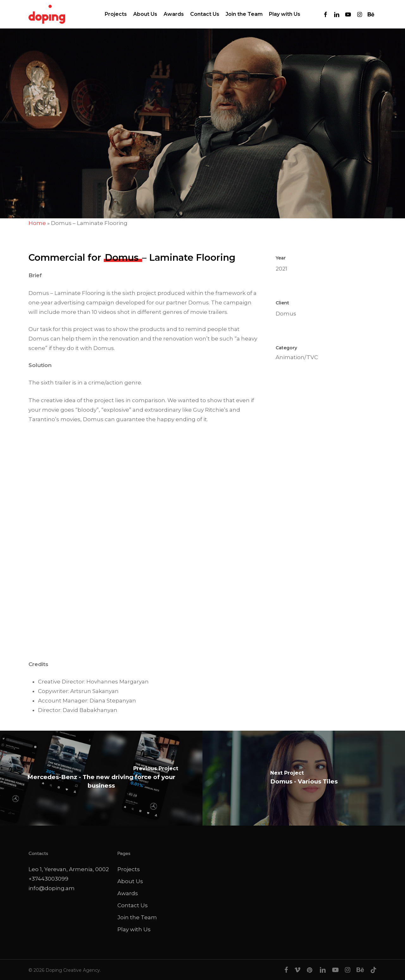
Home (37, 223)
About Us (130, 881)
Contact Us (133, 905)
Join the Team (137, 917)
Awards (128, 893)
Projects (129, 869)
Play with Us (134, 929)
